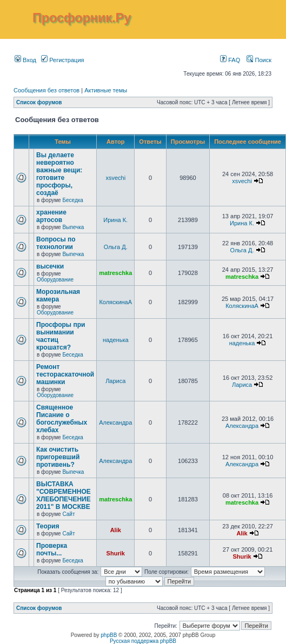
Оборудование (55, 280)
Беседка (72, 200)
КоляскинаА (115, 302)
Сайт (68, 514)
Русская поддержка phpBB (143, 641)
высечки (50, 266)
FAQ (230, 60)
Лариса (115, 381)
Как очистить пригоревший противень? (58, 457)
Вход (25, 60)
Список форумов (39, 102)
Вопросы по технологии (56, 243)
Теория (48, 526)
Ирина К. (115, 220)
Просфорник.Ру (82, 18)
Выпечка (73, 227)
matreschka (115, 273)
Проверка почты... (52, 549)
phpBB (109, 635)
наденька (116, 340)
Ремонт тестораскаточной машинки (65, 374)
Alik (116, 530)
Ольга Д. (116, 247)
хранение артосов (51, 216)
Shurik (116, 553)
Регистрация (62, 60)
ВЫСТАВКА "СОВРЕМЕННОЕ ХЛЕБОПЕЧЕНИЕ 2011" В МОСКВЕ (64, 495)
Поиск (259, 60)
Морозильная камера (58, 296)
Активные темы (106, 90)
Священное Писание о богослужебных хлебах (62, 419)
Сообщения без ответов (46, 90)
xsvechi (115, 178)
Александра (115, 422)
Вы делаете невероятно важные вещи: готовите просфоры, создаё (59, 174)
